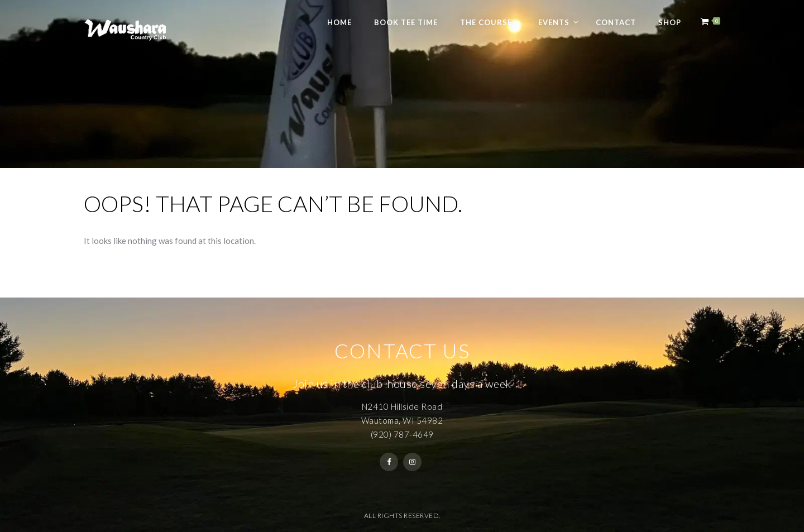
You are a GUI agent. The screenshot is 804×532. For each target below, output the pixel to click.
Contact (616, 22)
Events (554, 22)
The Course (486, 22)
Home (339, 22)
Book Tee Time (406, 22)
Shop (670, 22)
